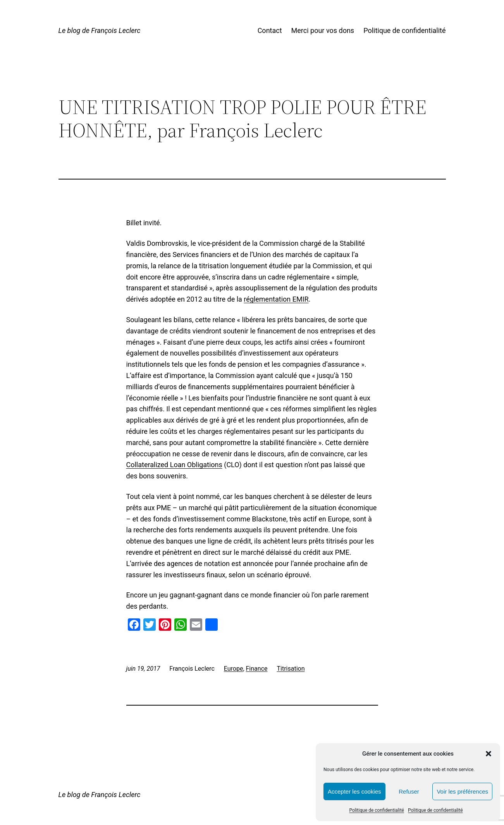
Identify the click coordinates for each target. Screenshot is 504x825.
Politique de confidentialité (377, 810)
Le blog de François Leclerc (100, 30)
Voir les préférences (462, 791)
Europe (234, 669)
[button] (489, 754)
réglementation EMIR (276, 299)
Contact (270, 30)
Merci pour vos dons (323, 30)
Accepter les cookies (354, 791)
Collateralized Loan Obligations (174, 465)
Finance (257, 669)
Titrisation (291, 669)
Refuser (409, 791)
